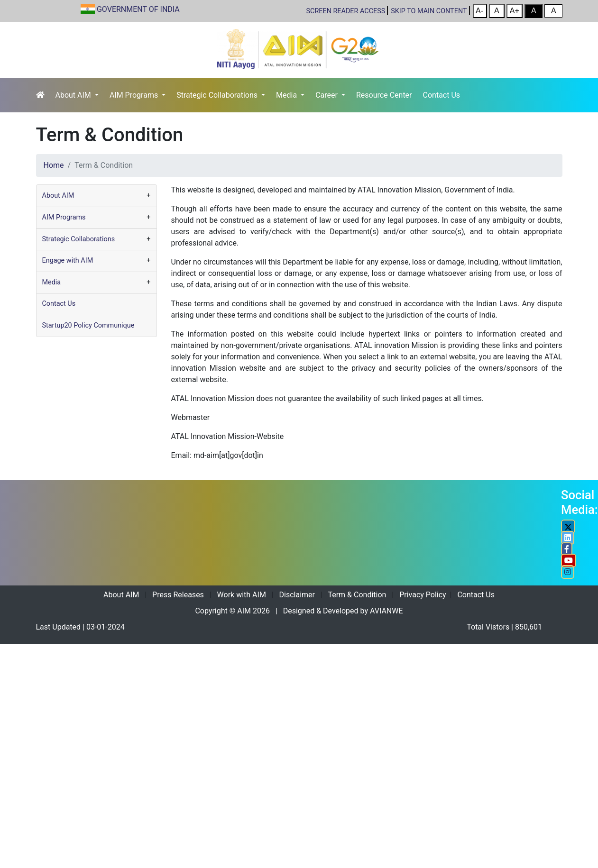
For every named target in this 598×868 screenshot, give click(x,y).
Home (54, 165)
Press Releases (178, 595)
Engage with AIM (68, 260)
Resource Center (384, 95)
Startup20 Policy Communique (88, 325)
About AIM (74, 95)
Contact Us (442, 95)
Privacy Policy (423, 595)
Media (287, 95)
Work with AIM (242, 595)
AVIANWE (386, 611)
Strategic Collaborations (218, 95)
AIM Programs (135, 95)
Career (327, 95)
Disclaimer (297, 595)
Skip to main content (429, 11)
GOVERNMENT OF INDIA (138, 9)
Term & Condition (357, 595)
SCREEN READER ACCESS (346, 11)
